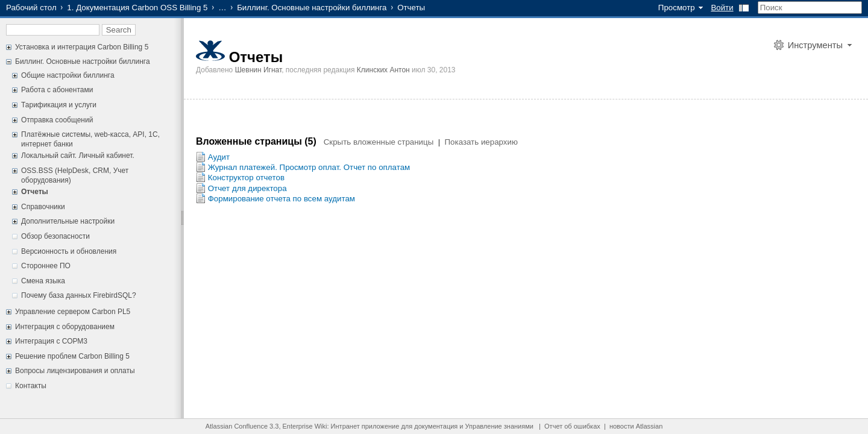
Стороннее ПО (46, 266)
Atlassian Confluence (237, 426)
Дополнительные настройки (68, 221)
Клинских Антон (383, 70)
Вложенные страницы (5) (257, 141)
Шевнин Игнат (259, 70)
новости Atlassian (636, 426)
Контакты (31, 386)
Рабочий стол (31, 8)
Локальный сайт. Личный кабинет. (78, 156)
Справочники (43, 207)
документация (436, 426)
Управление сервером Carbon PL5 (73, 312)
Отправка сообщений (57, 120)
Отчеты (35, 192)
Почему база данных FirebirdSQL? (79, 295)
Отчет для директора (247, 188)
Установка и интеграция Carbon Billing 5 (82, 47)
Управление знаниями (499, 426)
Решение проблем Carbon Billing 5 (72, 356)
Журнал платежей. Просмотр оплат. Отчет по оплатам (309, 167)
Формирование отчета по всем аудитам (281, 199)
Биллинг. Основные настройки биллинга (312, 8)
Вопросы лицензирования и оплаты (75, 371)
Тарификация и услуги (59, 105)
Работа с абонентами (57, 90)
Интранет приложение (365, 426)
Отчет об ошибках (572, 426)
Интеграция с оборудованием (65, 327)
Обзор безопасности (55, 236)
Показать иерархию (481, 142)
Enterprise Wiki (305, 426)
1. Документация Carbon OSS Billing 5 (137, 8)
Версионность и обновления (69, 251)
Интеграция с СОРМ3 (51, 341)
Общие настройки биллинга (68, 75)
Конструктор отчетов (246, 178)
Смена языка (43, 281)
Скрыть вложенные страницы (379, 142)
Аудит (219, 157)
